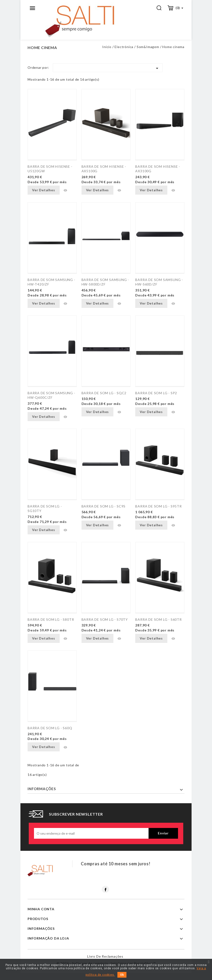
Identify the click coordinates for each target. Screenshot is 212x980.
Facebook (105, 889)
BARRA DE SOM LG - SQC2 (104, 393)
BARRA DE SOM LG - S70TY (105, 619)
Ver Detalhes (44, 190)
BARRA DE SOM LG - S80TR (51, 619)
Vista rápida (65, 190)
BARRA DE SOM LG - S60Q (50, 728)
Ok (122, 975)
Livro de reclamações (105, 956)
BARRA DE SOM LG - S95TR (158, 506)
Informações (42, 789)
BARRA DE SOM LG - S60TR (158, 619)
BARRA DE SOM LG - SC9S (104, 506)
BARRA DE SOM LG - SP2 (156, 393)
